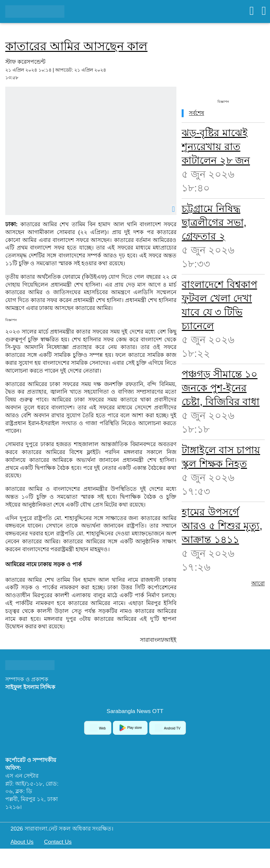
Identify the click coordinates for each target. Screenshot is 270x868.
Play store (130, 728)
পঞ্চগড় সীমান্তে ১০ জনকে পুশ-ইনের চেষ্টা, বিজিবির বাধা (221, 388)
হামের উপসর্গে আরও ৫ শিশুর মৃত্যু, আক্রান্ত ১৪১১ (222, 526)
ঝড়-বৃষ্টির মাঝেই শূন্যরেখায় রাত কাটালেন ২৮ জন (216, 147)
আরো (258, 584)
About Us (22, 842)
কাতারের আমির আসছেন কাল (76, 46)
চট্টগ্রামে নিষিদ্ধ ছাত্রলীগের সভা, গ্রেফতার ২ (214, 222)
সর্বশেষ (196, 113)
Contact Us (58, 842)
